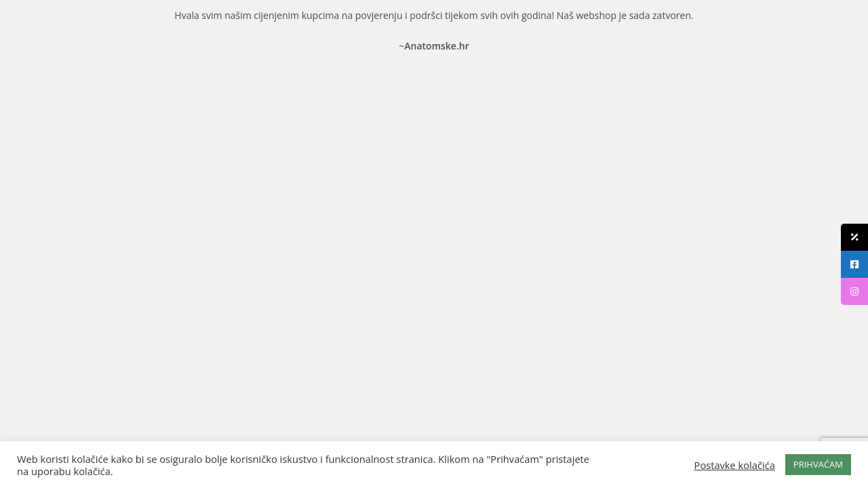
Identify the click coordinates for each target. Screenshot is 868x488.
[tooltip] (854, 237)
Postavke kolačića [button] (735, 465)
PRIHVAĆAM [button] (818, 464)
